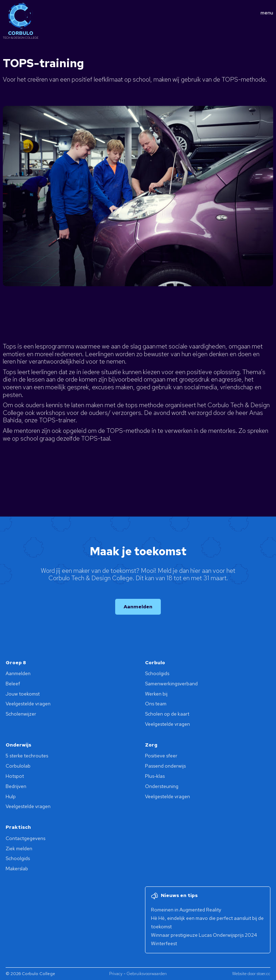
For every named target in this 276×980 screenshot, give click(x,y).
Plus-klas (155, 776)
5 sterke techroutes (27, 756)
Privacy (116, 974)
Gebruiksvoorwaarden (147, 974)
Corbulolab (18, 766)
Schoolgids (157, 673)
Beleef (13, 684)
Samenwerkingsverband (171, 684)
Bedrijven (16, 786)
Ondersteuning (162, 786)
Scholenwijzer (21, 714)
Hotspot (15, 776)
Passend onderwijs (165, 766)
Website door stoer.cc (251, 974)
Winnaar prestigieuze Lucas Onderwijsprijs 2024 (204, 935)
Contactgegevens (25, 838)
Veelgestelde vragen (28, 704)
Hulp (11, 796)
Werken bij (156, 694)
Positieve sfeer (161, 756)
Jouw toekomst (23, 694)
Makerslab (17, 869)
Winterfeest (164, 943)
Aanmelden (138, 607)
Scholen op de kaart (167, 714)
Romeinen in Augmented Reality (186, 910)
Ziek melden (19, 848)
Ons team (156, 704)
